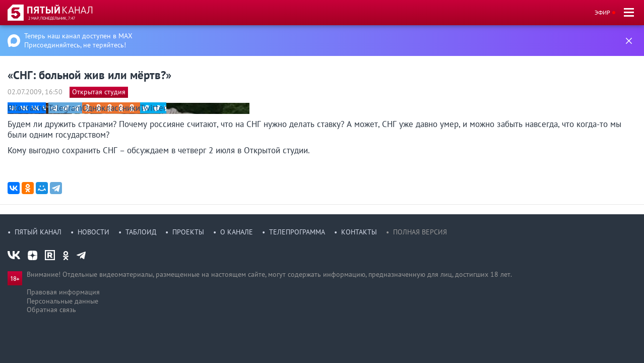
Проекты (188, 232)
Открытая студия (99, 92)
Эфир (602, 12)
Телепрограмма (297, 232)
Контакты (359, 232)
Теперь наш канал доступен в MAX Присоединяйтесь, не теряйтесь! (78, 40)
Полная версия (420, 232)
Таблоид (141, 232)
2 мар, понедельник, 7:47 (52, 18)
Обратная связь (51, 310)
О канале (237, 232)
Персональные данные (62, 301)
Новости (93, 232)
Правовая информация (63, 292)
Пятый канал (38, 232)
